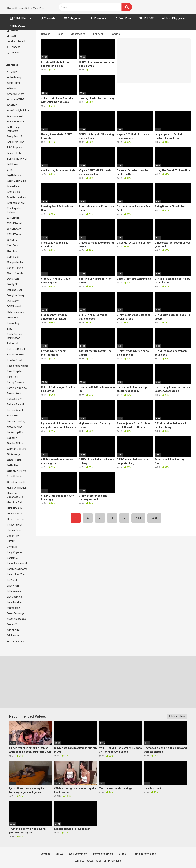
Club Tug (12, 251)
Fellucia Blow (14, 399)
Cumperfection (16, 262)
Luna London (14, 602)
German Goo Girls (17, 449)
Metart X (12, 624)
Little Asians (14, 591)
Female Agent (15, 410)
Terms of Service (103, 854)
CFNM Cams (17, 26)
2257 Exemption (78, 854)
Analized (12, 105)
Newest (13, 30)
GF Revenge (14, 454)
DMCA (59, 854)
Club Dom (13, 246)
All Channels (16, 641)
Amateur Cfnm (16, 94)
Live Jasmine (15, 597)
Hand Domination (17, 488)
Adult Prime (14, 83)
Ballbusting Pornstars (13, 129)
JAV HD (11, 541)
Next (138, 518)
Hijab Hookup (14, 508)
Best (12, 36)
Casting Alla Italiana (14, 210)
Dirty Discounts (16, 312)
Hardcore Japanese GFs (15, 495)
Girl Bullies (13, 465)
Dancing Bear (15, 290)
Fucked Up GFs (15, 432)
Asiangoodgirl (15, 116)
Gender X (12, 438)
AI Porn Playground (174, 18)
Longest (13, 47)
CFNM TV (12, 240)
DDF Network (14, 307)
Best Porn (123, 18)
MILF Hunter (14, 636)
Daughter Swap (16, 295)
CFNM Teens (14, 234)
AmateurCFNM (16, 99)
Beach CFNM (14, 153)
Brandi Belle (14, 192)
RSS (122, 854)
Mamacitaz (14, 608)
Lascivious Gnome (17, 569)
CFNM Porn (19, 18)
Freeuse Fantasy (16, 421)
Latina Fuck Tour (16, 575)
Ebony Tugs (14, 323)
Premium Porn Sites (144, 854)
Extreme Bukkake (17, 349)
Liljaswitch (13, 586)
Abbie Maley (14, 77)
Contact (45, 854)
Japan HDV (13, 536)
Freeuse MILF (15, 427)
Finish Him (13, 416)
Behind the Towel (17, 159)
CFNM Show (14, 229)
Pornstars (98, 18)
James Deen (14, 530)
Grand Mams (14, 477)
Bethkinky (13, 164)
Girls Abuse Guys (17, 471)
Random (14, 53)
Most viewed (16, 41)
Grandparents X (16, 482)
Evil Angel (13, 344)
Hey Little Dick (15, 502)
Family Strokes (15, 382)
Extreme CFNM (16, 355)
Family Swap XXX (17, 388)
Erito (10, 329)
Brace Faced (14, 186)
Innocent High (15, 525)
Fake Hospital (15, 371)
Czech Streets (15, 273)
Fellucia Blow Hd (16, 404)
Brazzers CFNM (16, 203)
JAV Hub (12, 547)
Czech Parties (15, 268)
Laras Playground (17, 563)
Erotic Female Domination (15, 336)
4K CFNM (12, 72)
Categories (73, 18)
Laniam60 (13, 558)
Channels (47, 18)
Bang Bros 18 (15, 136)
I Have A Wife (15, 514)
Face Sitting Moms (18, 366)
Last (154, 518)
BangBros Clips (16, 142)
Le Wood (12, 580)
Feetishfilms (14, 393)
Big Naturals (14, 175)
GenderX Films (15, 443)
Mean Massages (16, 619)
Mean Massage (16, 613)
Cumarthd (13, 257)
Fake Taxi (12, 377)
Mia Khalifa (13, 630)
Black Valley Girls (17, 181)
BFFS (10, 170)
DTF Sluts (12, 318)
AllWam (12, 88)
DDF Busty (13, 301)
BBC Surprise (15, 148)
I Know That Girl (16, 519)
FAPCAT (146, 18)
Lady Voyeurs (15, 552)
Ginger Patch (14, 460)
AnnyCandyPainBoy (18, 111)
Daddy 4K (12, 284)
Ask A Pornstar (16, 122)
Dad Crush (13, 279)
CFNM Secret (14, 223)
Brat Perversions (17, 197)
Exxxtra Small (15, 360)
